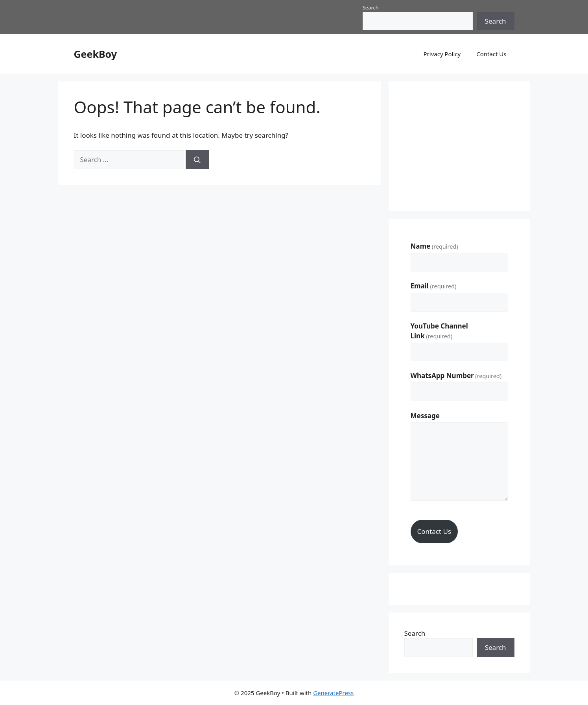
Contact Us (491, 54)
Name (434, 246)
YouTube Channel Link (439, 331)
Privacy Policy (442, 54)
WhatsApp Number (456, 376)
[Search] (197, 160)
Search (371, 7)
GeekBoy (95, 54)
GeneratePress (333, 693)
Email (434, 286)
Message (425, 416)
